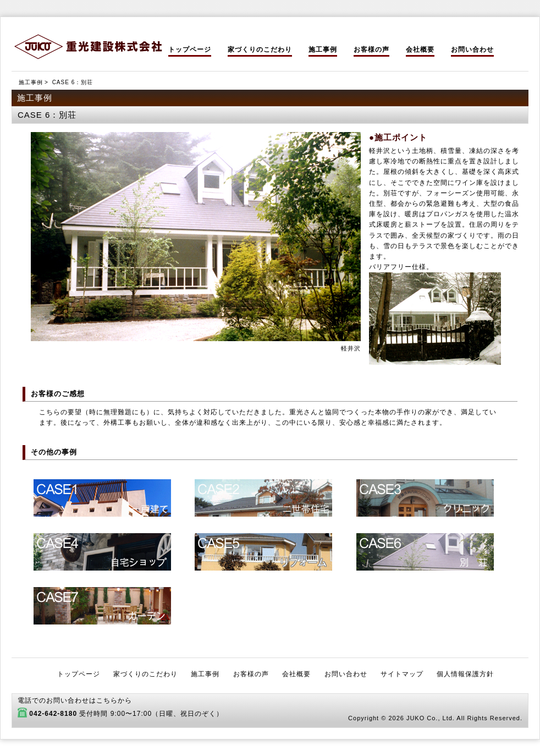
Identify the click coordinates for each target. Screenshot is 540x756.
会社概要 (420, 50)
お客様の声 (371, 50)
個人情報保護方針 (465, 674)
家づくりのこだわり (260, 50)
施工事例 (323, 50)
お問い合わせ (472, 50)
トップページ (190, 50)
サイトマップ (402, 674)
